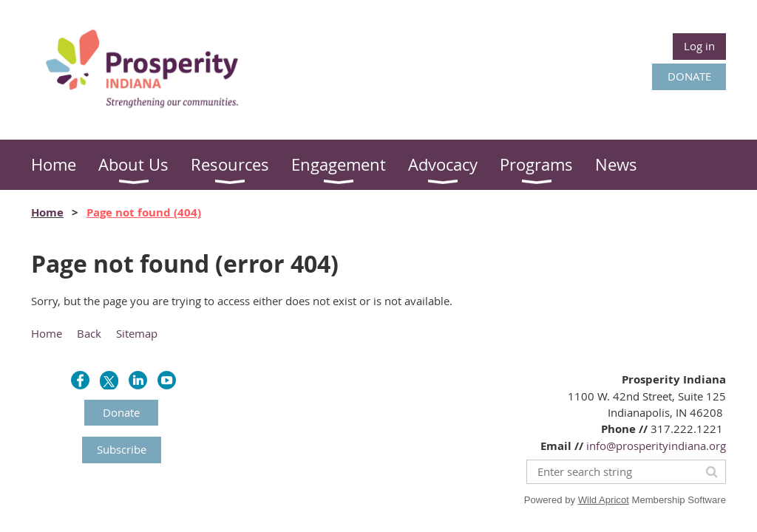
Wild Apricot (604, 500)
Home (47, 212)
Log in (699, 46)
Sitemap (137, 333)
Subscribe (122, 449)
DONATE (689, 76)
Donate (121, 412)
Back (89, 333)
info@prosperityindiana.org (656, 446)
